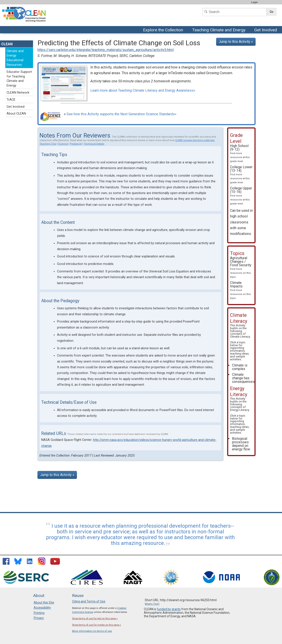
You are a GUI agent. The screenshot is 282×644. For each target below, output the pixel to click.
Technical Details (94, 144)
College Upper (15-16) (241, 196)
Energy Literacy (239, 410)
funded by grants (169, 609)
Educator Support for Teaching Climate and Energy (19, 79)
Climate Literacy (240, 337)
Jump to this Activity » (236, 42)
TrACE (11, 100)
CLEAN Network (18, 93)
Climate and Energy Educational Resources (15, 58)
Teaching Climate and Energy (219, 30)
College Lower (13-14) (241, 174)
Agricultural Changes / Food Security (241, 267)
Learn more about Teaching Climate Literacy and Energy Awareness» (143, 90)
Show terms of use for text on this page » (95, 619)
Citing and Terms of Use (89, 601)
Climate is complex (240, 367)
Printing (39, 613)
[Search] (235, 12)
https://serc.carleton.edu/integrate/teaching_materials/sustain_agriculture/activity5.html (106, 50)
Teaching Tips (48, 144)
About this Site (44, 602)
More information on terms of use (92, 631)
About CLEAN (16, 114)
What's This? (152, 604)
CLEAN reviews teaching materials (195, 140)
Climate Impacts (240, 290)
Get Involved (266, 30)
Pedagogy (76, 144)
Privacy (39, 618)
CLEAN (7, 44)
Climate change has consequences (243, 378)
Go (272, 12)
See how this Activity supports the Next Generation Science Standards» (120, 114)
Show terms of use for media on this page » (96, 625)
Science (63, 144)
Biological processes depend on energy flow (241, 444)
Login (254, 2)
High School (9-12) (240, 153)
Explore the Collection (164, 30)
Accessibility (42, 608)
